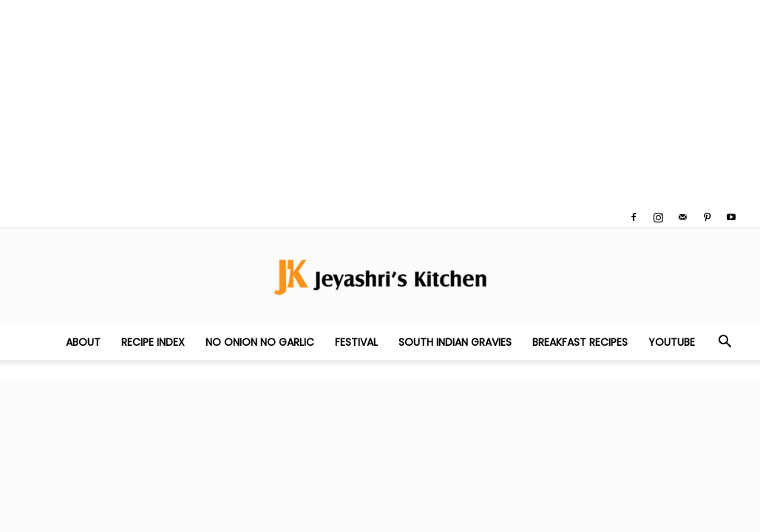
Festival (356, 342)
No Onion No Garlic (260, 342)
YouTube (672, 342)
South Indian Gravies (455, 342)
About (83, 342)
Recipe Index (153, 342)
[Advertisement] (380, 103)
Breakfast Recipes (580, 342)
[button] (725, 343)
